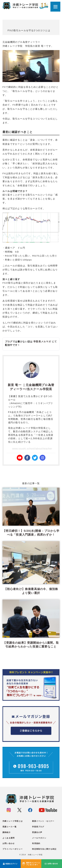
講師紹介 (7, 832)
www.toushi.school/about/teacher (32, 449)
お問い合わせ (9, 843)
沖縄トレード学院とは (13, 821)
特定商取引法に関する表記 (44, 849)
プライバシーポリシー (13, 849)
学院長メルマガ (42, 342)
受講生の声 (37, 832)
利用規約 (36, 843)
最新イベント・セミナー (43, 821)
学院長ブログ (38, 827)
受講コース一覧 (10, 827)
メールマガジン (39, 838)
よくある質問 (9, 838)
